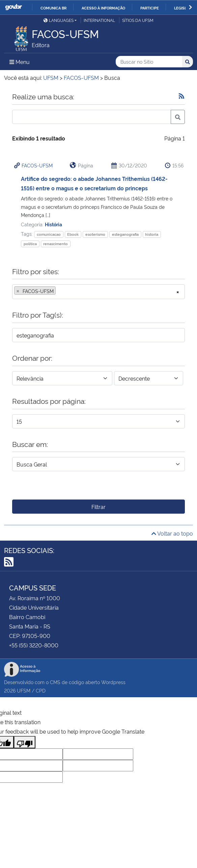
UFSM (24, 690)
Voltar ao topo (172, 533)
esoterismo (95, 234)
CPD (41, 690)
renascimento (55, 244)
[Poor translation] (25, 742)
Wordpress (113, 682)
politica (30, 244)
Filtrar (98, 507)
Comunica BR (53, 8)
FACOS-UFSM (37, 165)
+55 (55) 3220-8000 (34, 645)
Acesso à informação (103, 8)
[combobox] (98, 292)
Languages (59, 20)
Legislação (185, 8)
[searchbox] (59, 291)
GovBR (13, 7)
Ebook (73, 234)
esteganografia (125, 234)
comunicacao (49, 234)
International (99, 20)
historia (152, 234)
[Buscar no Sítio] (149, 62)
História (53, 224)
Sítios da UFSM (138, 20)
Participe (150, 8)
